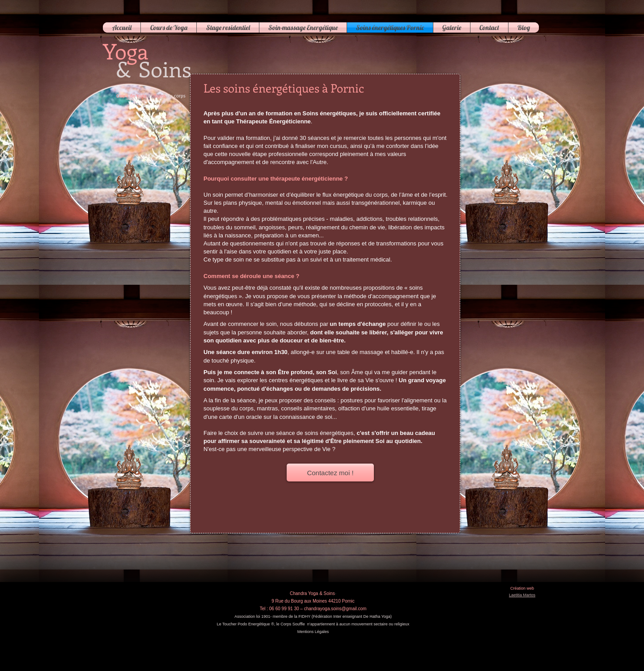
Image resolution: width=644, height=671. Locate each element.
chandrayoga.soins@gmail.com (335, 609)
